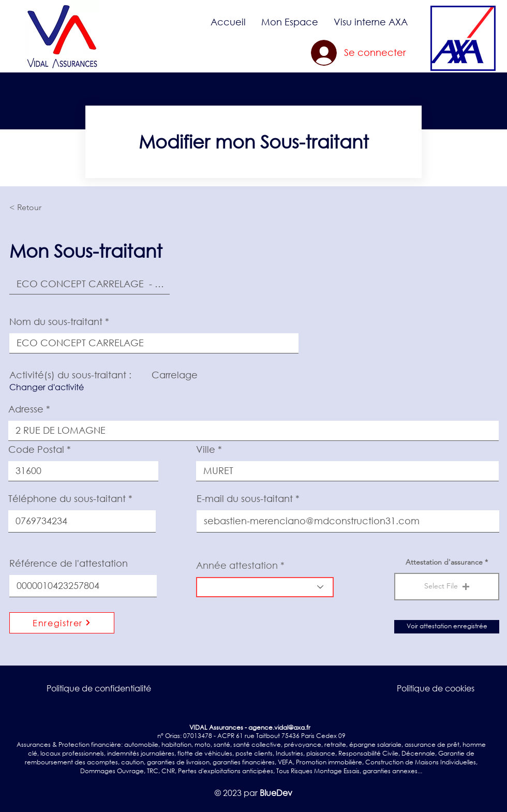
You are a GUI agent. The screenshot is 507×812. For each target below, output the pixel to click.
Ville (206, 449)
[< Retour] (43, 208)
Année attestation (237, 565)
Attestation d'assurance (444, 562)
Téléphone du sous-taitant (67, 498)
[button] (290, 22)
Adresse (26, 409)
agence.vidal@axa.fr (279, 727)
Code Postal (36, 449)
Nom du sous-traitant (56, 321)
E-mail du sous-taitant (245, 498)
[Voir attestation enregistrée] (447, 627)
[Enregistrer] (62, 623)
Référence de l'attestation (69, 563)
